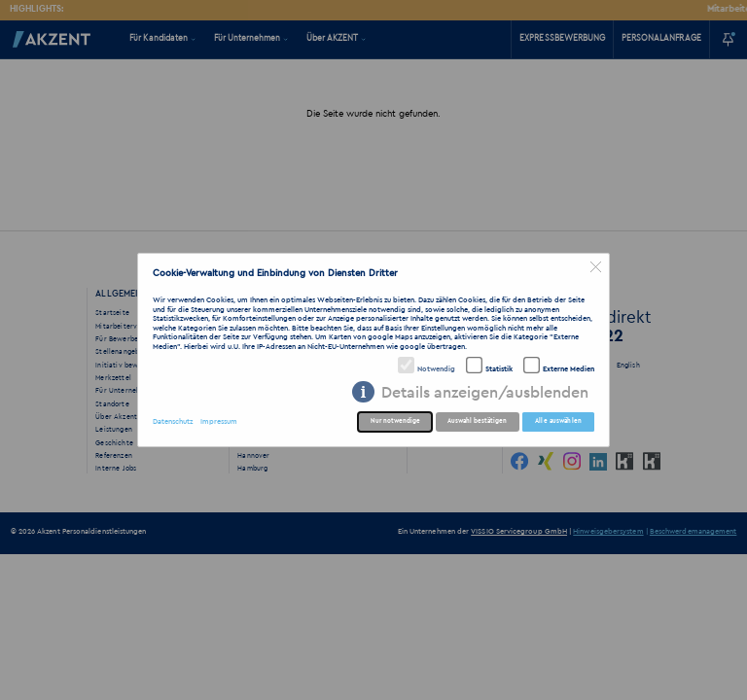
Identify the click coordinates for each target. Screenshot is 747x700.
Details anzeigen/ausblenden (485, 393)
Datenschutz (173, 421)
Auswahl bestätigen (477, 421)
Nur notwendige (395, 421)
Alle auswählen (558, 421)
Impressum (219, 421)
